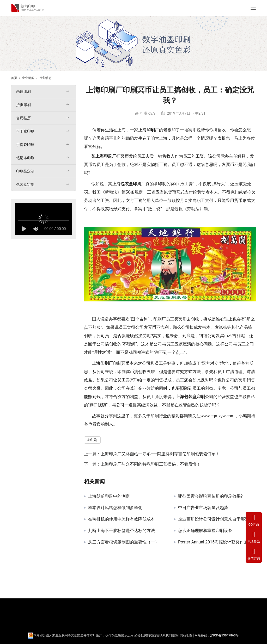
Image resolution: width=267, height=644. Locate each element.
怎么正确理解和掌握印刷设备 (205, 531)
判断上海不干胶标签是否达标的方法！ (124, 531)
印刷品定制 (25, 171)
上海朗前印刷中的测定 (109, 496)
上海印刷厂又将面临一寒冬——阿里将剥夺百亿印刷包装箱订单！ (160, 454)
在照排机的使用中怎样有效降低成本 (122, 519)
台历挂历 (23, 118)
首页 (14, 78)
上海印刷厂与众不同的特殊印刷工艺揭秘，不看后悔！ (151, 464)
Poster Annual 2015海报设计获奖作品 (213, 542)
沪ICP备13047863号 (224, 635)
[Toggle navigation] (253, 8)
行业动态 (148, 113)
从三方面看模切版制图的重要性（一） (124, 542)
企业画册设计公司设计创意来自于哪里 (214, 519)
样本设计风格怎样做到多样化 (115, 508)
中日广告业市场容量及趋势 (203, 508)
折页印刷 (23, 105)
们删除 (173, 635)
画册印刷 (23, 91)
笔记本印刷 (25, 158)
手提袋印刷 (25, 145)
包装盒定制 (25, 184)
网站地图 (186, 635)
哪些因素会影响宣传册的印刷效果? (210, 496)
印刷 (151, 130)
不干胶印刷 (25, 131)
